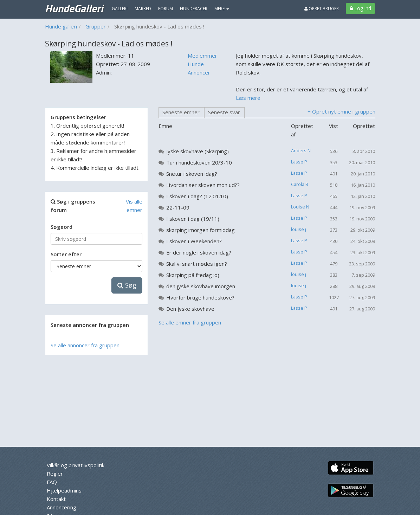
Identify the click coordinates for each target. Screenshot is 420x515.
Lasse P (299, 162)
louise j (299, 229)
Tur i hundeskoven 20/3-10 (199, 162)
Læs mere (248, 98)
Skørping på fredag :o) (193, 275)
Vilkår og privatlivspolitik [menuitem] (76, 465)
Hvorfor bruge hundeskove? (200, 297)
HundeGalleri (74, 8)
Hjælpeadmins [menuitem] (64, 490)
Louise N (300, 207)
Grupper (96, 26)
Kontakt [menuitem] (56, 499)
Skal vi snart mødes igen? (197, 264)
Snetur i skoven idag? (192, 174)
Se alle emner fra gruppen (190, 322)
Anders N (301, 150)
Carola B (300, 184)
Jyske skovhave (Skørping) (198, 151)
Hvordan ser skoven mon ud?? (203, 185)
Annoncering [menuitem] (62, 507)
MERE (222, 9)
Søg (127, 285)
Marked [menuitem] (143, 9)
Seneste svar (224, 112)
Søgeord (62, 227)
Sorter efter (66, 254)
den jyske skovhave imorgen (201, 286)
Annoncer (199, 72)
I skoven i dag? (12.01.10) (197, 196)
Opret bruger (322, 9)
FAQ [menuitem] (52, 482)
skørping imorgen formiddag (201, 230)
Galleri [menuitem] (120, 9)
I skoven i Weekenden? (194, 241)
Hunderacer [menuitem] (194, 9)
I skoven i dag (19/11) (193, 219)
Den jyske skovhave (190, 309)
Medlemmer (202, 56)
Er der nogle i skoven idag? (199, 252)
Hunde (196, 64)
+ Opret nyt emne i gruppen (341, 111)
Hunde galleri (61, 26)
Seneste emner (181, 112)
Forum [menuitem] (166, 9)
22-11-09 (178, 207)
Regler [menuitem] (55, 474)
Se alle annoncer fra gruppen (85, 345)
